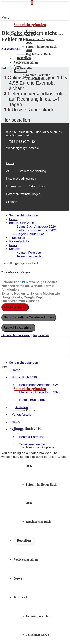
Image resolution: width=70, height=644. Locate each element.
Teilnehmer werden (30, 256)
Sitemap (12, 202)
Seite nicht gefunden (23, 215)
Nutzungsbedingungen (21, 179)
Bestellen (18, 238)
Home (10, 163)
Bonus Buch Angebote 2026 (36, 227)
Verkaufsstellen (20, 241)
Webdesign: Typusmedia (22, 148)
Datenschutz (37, 186)
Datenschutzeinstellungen (23, 194)
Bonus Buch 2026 (21, 223)
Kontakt (14, 249)
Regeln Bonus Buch (30, 234)
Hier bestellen (16, 120)
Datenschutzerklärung (17, 335)
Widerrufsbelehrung (33, 171)
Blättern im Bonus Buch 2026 (37, 230)
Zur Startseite (11, 49)
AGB (9, 171)
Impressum (14, 186)
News (13, 245)
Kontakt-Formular (29, 253)
